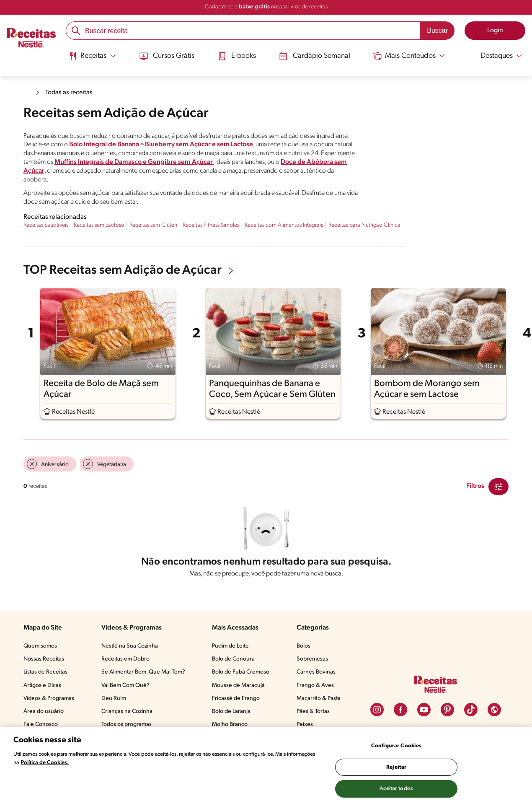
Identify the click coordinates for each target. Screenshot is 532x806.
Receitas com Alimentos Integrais (284, 225)
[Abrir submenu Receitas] (91, 56)
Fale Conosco (41, 724)
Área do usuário (44, 711)
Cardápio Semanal (315, 56)
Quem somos (40, 646)
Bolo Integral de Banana (104, 145)
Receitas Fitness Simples (211, 225)
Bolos (303, 646)
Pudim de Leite (230, 646)
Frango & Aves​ (315, 685)
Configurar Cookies (396, 746)
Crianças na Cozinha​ (127, 711)
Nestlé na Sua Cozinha (130, 646)
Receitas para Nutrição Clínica (364, 225)
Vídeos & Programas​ (49, 698)
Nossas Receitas (44, 659)
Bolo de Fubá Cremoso (241, 672)
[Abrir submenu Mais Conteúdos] (411, 56)
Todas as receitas (70, 93)
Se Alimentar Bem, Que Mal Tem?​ (143, 672)
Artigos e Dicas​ (42, 685)
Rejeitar (396, 767)
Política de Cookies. (45, 763)
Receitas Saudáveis (46, 225)
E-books (236, 56)
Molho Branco (230, 724)
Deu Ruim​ (114, 698)
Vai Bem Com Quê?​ (125, 685)
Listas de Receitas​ (45, 672)
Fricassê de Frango (236, 698)
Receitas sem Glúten (153, 225)
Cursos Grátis (166, 56)
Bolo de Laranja (231, 711)
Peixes (305, 724)
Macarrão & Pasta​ (319, 698)
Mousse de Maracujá (238, 685)
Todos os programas (127, 724)
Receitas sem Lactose (99, 225)
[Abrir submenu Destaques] (497, 56)
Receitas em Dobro (125, 659)
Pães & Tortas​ (313, 711)
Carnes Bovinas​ (316, 672)
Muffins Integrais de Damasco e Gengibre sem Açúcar (134, 162)
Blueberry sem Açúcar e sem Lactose (199, 145)
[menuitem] (91, 59)
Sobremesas (312, 659)
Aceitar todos (396, 789)
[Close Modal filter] (498, 487)
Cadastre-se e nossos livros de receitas (266, 7)
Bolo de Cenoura (233, 659)
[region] (266, 767)
